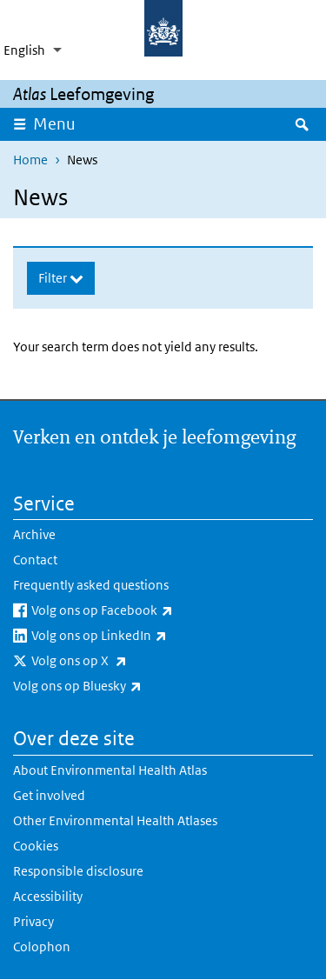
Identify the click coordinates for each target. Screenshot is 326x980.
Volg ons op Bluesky (123, 686)
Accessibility (48, 896)
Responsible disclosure (78, 871)
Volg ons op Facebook (148, 610)
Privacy (33, 921)
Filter (54, 278)
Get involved (49, 795)
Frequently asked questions (91, 585)
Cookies (36, 846)
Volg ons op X (125, 661)
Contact (35, 560)
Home (30, 160)
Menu (60, 123)
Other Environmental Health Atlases (115, 820)
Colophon (42, 947)
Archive (34, 534)
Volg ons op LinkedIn (145, 636)
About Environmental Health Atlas (110, 770)
